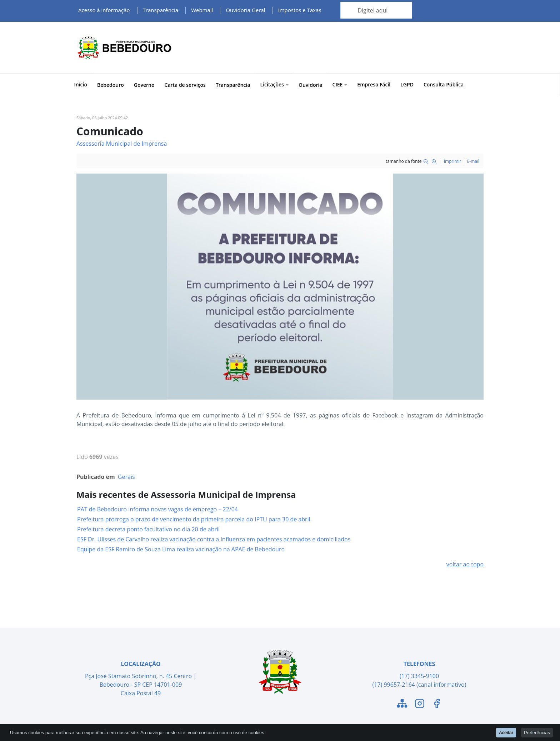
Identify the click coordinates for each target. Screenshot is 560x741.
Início (81, 84)
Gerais (126, 477)
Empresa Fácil (374, 84)
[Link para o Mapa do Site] (402, 705)
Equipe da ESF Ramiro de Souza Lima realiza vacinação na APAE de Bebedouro (181, 549)
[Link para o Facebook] (437, 705)
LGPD (407, 84)
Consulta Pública (444, 84)
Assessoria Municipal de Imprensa (122, 144)
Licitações (274, 84)
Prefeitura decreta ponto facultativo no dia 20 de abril (148, 529)
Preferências (537, 732)
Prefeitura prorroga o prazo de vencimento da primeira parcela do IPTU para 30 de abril (194, 519)
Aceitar (506, 732)
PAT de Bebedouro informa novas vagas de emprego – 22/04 (157, 509)
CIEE (340, 84)
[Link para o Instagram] (420, 705)
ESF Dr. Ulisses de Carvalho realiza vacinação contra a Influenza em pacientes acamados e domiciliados (214, 539)
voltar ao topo (465, 564)
